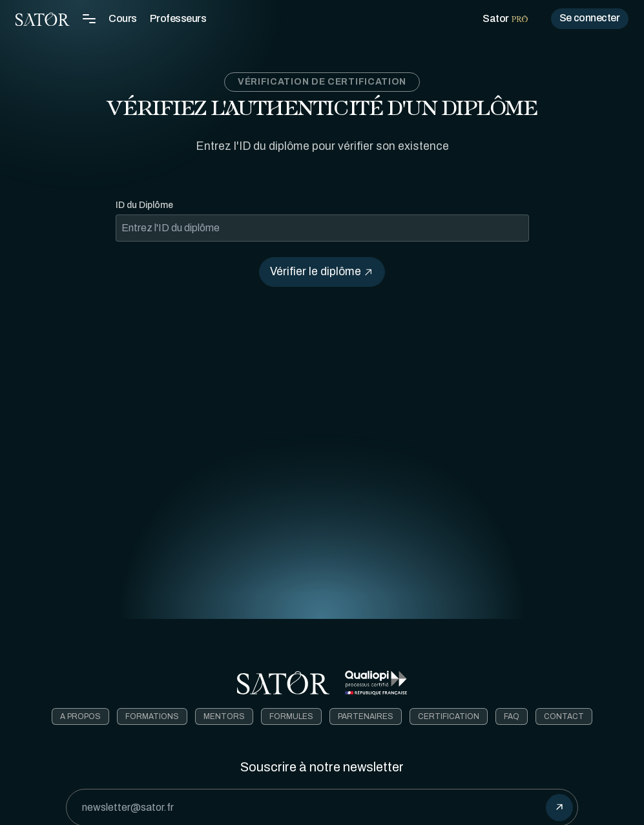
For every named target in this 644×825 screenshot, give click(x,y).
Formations (152, 716)
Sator (505, 18)
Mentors (224, 716)
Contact (564, 716)
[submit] (559, 808)
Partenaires (366, 716)
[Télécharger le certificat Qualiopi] (376, 683)
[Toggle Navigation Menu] (89, 19)
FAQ (512, 716)
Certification (449, 716)
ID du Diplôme (144, 205)
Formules (291, 716)
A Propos (80, 716)
